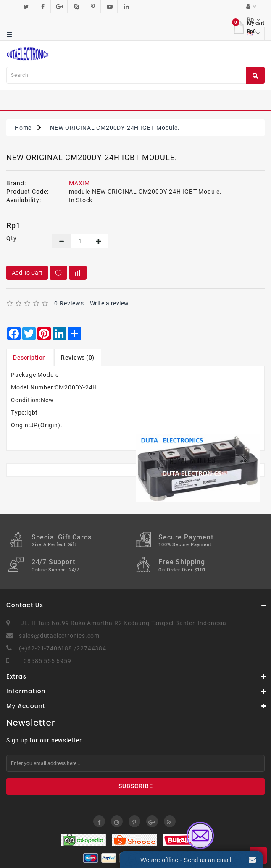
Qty (12, 211)
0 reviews (69, 276)
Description (30, 331)
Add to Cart (27, 246)
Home (23, 101)
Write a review (109, 276)
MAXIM (79, 156)
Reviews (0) (78, 331)
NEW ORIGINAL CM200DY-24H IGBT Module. (115, 101)
